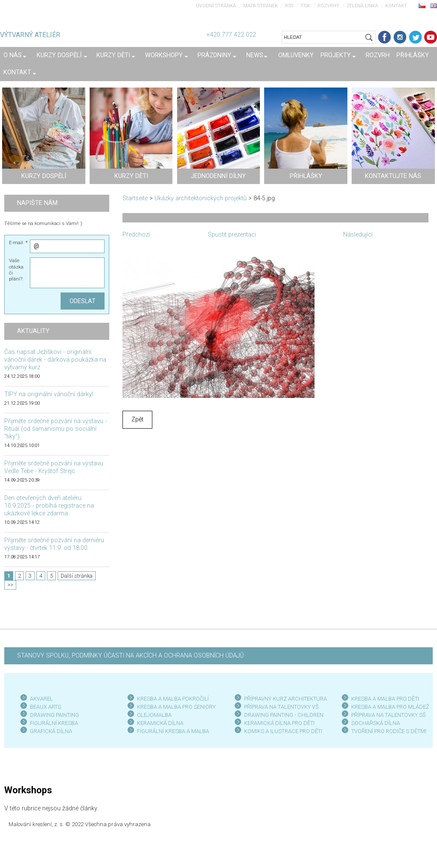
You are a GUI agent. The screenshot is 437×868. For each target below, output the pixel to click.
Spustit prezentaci (232, 235)
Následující (358, 235)
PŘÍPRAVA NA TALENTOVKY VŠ (281, 707)
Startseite (135, 198)
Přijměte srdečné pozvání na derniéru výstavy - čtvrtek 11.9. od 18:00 (54, 544)
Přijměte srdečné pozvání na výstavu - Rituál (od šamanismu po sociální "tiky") (55, 429)
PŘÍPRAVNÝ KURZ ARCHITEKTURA (286, 699)
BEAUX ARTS (45, 707)
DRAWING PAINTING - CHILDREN (284, 715)
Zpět (137, 419)
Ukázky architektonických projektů (201, 198)
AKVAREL (41, 699)
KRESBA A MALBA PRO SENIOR (175, 707)
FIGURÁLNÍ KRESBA (54, 723)
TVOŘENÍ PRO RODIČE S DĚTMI (389, 731)
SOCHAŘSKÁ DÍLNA (376, 723)
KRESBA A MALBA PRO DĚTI (385, 699)
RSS (289, 6)
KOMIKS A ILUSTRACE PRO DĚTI (283, 731)
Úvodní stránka (216, 6)
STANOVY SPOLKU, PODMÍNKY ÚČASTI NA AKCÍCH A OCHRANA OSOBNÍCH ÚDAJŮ (130, 656)
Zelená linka (362, 6)
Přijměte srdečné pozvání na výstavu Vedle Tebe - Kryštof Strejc (54, 467)
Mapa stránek (261, 6)
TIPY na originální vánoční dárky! (49, 394)
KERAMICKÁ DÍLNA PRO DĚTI (279, 723)
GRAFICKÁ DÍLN (49, 731)
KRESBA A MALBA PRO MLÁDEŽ (390, 707)
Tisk (305, 6)
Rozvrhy (328, 6)
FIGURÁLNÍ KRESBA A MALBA (173, 731)
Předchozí (136, 235)
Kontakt (396, 6)
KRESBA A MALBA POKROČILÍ (173, 699)
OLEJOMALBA (154, 715)
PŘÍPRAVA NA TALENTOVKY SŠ (389, 715)
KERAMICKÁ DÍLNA (160, 723)
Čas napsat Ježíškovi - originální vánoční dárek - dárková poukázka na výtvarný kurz (55, 360)
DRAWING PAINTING (54, 715)
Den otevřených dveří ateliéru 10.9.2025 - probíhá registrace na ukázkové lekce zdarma (49, 506)
